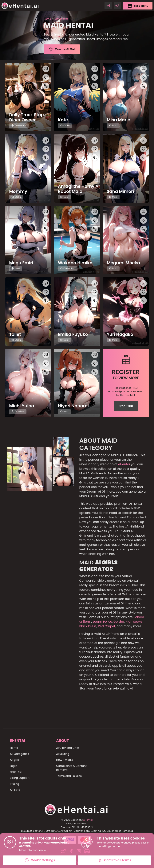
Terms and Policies (69, 776)
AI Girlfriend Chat (68, 748)
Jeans (97, 622)
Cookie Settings (40, 860)
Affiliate (15, 790)
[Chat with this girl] (46, 69)
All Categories (19, 754)
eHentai (124, 464)
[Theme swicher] (117, 6)
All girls (15, 760)
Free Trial (126, 406)
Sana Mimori (120, 192)
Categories (62, 19)
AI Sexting (63, 754)
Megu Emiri (21, 263)
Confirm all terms (114, 860)
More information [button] (33, 850)
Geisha (119, 622)
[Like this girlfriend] (46, 77)
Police (108, 622)
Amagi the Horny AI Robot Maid (79, 189)
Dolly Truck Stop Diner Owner (26, 117)
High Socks (134, 622)
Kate (63, 120)
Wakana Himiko (75, 263)
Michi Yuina (22, 406)
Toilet (15, 334)
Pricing (14, 784)
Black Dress (88, 626)
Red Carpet (106, 626)
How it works (65, 760)
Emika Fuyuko (73, 334)
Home (47, 19)
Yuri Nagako (120, 334)
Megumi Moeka (123, 263)
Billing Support (20, 778)
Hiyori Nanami (73, 406)
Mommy (18, 192)
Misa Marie (118, 120)
